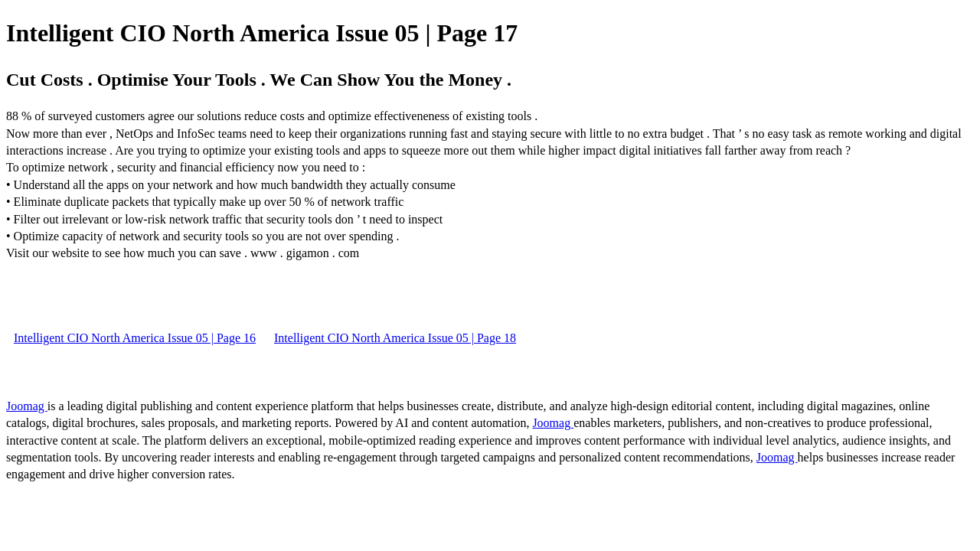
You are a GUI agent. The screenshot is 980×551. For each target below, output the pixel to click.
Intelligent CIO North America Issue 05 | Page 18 (395, 338)
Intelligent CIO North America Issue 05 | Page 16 (135, 338)
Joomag (27, 406)
